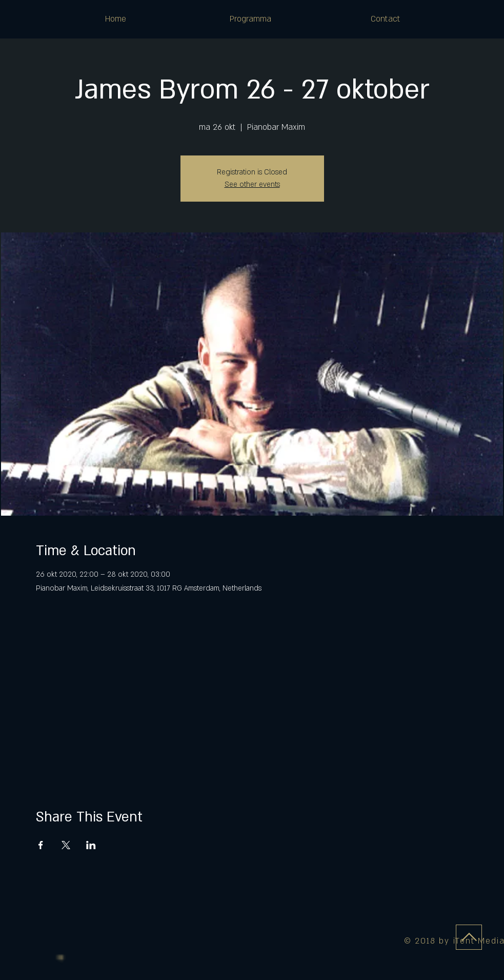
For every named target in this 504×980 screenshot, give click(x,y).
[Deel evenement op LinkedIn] (91, 845)
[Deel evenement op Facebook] (41, 845)
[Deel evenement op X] (66, 845)
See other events (252, 184)
